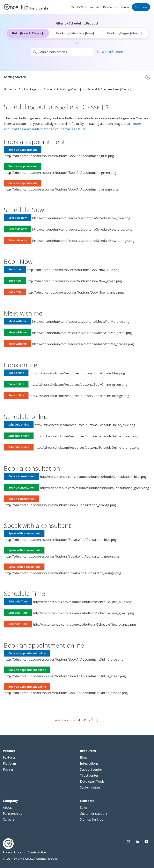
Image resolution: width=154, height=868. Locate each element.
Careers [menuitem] (9, 819)
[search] (62, 52)
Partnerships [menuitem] (12, 814)
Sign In (125, 7)
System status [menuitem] (90, 787)
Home (8, 89)
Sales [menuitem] (84, 808)
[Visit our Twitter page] (132, 841)
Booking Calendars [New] (75, 33)
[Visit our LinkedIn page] (140, 841)
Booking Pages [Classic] (125, 33)
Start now (141, 7)
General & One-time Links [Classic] (109, 89)
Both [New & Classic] (27, 33)
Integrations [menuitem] (89, 763)
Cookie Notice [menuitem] (37, 852)
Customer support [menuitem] (94, 814)
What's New (79, 7)
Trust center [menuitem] (89, 775)
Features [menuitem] (9, 757)
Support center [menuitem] (91, 769)
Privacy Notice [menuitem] (12, 852)
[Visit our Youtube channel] (147, 841)
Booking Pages (28, 89)
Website (95, 7)
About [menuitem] (7, 808)
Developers (110, 7)
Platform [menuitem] (9, 763)
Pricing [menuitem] (8, 769)
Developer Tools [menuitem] (92, 781)
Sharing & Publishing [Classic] (62, 89)
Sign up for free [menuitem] (92, 819)
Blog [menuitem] (83, 757)
